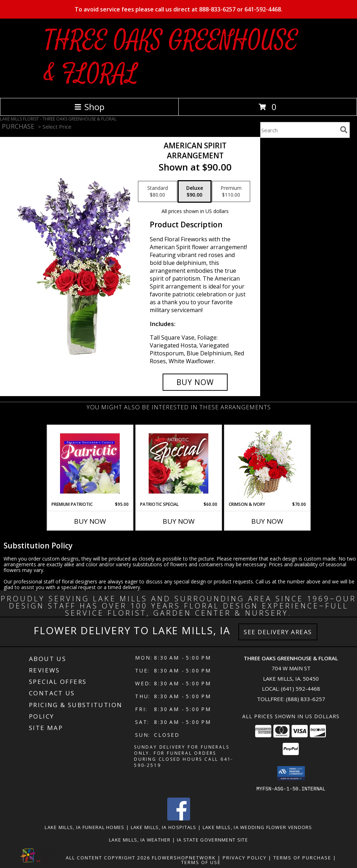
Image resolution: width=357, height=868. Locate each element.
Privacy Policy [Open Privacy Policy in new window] (245, 857)
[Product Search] (299, 130)
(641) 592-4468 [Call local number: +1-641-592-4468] (301, 689)
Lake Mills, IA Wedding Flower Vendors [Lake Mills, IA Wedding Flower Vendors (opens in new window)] (257, 827)
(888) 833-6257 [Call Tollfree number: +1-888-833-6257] (306, 699)
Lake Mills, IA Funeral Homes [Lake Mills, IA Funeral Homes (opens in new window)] (85, 827)
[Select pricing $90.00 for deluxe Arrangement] (195, 192)
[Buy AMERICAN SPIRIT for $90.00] (195, 382)
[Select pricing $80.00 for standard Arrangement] (158, 192)
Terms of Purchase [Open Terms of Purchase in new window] (302, 857)
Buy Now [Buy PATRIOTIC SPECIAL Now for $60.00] (179, 521)
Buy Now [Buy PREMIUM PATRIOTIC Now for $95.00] (90, 521)
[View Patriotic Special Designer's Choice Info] (178, 463)
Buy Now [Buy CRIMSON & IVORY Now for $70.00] (267, 521)
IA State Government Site (212, 839)
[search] (344, 130)
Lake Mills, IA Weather (140, 839)
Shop (89, 107)
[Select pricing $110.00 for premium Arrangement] (231, 192)
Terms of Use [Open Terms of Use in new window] (201, 862)
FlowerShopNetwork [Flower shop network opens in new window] (184, 857)
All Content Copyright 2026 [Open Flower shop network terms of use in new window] (108, 857)
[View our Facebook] (179, 818)
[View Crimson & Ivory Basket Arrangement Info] (267, 463)
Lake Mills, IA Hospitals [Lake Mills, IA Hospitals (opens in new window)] (164, 827)
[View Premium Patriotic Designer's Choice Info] (90, 463)
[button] (291, 773)
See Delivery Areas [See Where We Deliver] (278, 632)
